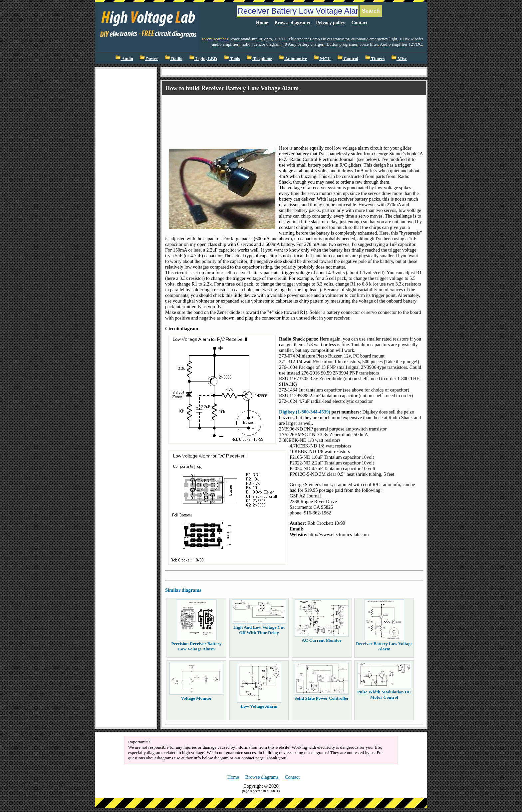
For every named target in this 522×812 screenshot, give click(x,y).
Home (262, 23)
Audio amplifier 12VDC (401, 44)
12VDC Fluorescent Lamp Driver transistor (311, 39)
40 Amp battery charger (303, 44)
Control (348, 58)
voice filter (369, 44)
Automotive (293, 58)
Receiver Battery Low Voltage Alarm (384, 646)
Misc (399, 58)
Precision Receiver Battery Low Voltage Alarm (196, 646)
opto (268, 39)
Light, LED (203, 58)
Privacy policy (331, 23)
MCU (322, 58)
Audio (124, 58)
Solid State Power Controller (322, 698)
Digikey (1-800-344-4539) (305, 412)
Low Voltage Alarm (259, 706)
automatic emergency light (374, 39)
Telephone (259, 58)
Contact (359, 23)
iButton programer (341, 44)
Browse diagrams (292, 23)
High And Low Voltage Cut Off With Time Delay (259, 630)
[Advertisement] (286, 114)
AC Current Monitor (322, 640)
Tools (232, 58)
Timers (375, 58)
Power (149, 58)
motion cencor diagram (260, 44)
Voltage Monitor (196, 698)
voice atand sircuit (246, 39)
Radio (174, 58)
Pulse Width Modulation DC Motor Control (384, 695)
